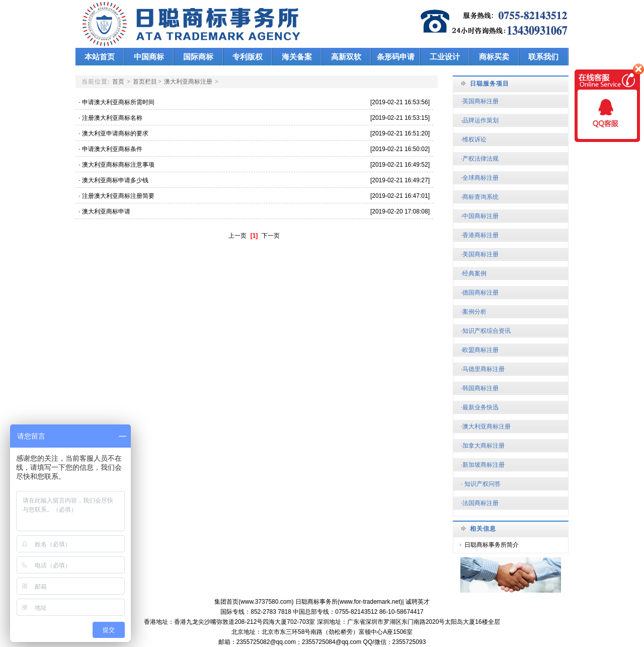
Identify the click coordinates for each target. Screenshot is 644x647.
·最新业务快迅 (480, 407)
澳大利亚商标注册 (188, 82)
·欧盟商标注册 (480, 350)
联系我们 (543, 57)
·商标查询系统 (480, 197)
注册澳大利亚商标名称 (115, 118)
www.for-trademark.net (370, 602)
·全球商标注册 (480, 178)
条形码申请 (396, 57)
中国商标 (149, 57)
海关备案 (297, 57)
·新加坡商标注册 (483, 465)
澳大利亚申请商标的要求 (118, 133)
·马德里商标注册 (483, 369)
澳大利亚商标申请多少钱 (118, 180)
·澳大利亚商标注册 (486, 426)
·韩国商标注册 (480, 388)
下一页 (271, 236)
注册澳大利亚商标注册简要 (122, 196)
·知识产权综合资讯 (486, 331)
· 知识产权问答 (481, 484)
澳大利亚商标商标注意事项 (122, 165)
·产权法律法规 (480, 159)
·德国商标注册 (480, 293)
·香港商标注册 (480, 235)
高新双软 (346, 57)
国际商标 (198, 57)
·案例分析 (474, 312)
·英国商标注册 (480, 101)
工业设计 (445, 57)
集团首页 (226, 602)
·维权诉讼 (474, 139)
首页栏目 (145, 82)
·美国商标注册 (480, 254)
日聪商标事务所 (316, 602)
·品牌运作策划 (480, 120)
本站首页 (100, 57)
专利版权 (248, 57)
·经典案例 (474, 273)
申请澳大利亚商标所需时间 (122, 102)
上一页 (237, 236)
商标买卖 (494, 57)
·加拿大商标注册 (483, 446)
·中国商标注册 (480, 216)
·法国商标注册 (480, 503)
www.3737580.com (266, 602)
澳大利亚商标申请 (109, 211)
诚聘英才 (418, 602)
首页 (118, 82)
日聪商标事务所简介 (492, 545)
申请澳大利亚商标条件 (115, 149)
